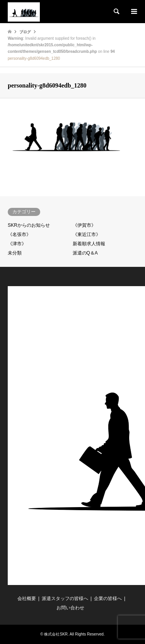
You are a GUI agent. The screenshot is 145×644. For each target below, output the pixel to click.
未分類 (15, 253)
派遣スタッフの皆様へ (65, 598)
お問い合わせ (70, 608)
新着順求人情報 (89, 244)
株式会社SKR (56, 634)
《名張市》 (19, 234)
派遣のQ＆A (85, 253)
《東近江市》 (87, 234)
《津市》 (17, 244)
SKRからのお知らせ (29, 225)
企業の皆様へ (108, 598)
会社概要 (27, 598)
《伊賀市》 (84, 225)
